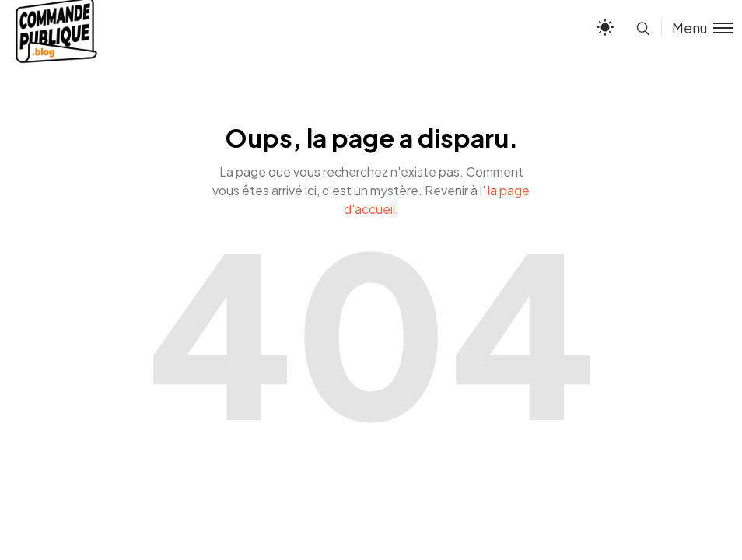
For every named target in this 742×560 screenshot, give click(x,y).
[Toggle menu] (697, 28)
